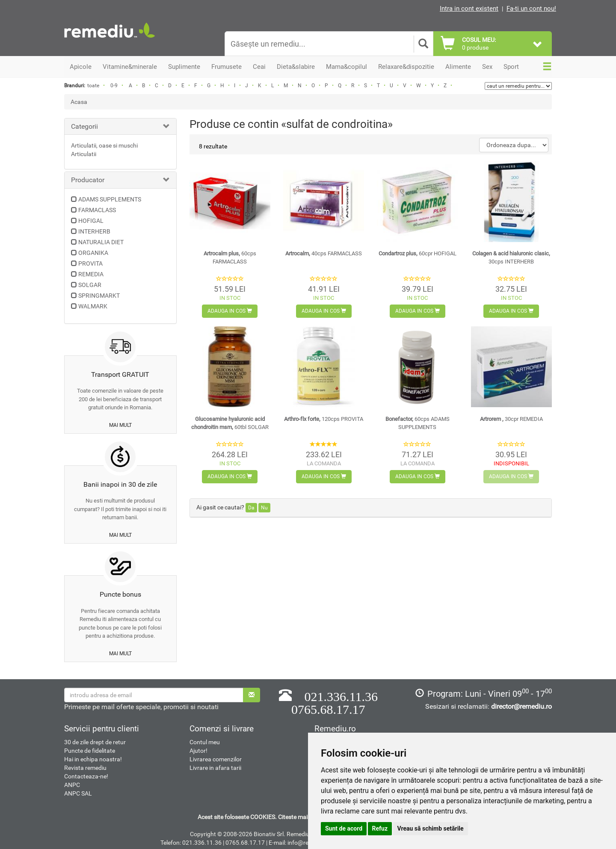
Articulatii (84, 154)
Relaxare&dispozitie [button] (406, 67)
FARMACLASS (97, 210)
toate (93, 86)
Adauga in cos (230, 311)
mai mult (120, 425)
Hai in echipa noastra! (93, 759)
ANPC (72, 785)
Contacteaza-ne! (86, 776)
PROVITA (90, 263)
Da (251, 508)
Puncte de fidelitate (90, 751)
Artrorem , (511, 419)
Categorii (84, 126)
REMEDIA (91, 274)
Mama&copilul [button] (346, 67)
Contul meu (205, 742)
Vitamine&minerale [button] (130, 67)
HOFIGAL (91, 221)
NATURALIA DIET (101, 242)
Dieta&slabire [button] (296, 67)
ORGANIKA (93, 253)
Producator (88, 180)
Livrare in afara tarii (215, 768)
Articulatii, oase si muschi (104, 145)
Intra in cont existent (469, 9)
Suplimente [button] (184, 67)
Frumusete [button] (227, 67)
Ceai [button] (259, 67)
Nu (264, 508)
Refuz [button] (380, 828)
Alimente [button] (458, 67)
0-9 (114, 86)
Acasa (79, 102)
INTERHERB (94, 231)
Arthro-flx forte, (324, 419)
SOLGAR (90, 285)
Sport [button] (511, 67)
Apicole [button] (81, 67)
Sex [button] (487, 67)
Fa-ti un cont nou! (531, 9)
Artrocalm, (324, 253)
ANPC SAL (78, 793)
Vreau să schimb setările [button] (431, 828)
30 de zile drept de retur (95, 742)
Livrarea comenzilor (216, 759)
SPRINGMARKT (99, 296)
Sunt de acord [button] (344, 828)
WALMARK (93, 306)
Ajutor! (198, 751)
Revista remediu (85, 768)
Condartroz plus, (418, 253)
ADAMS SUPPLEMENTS (110, 199)
